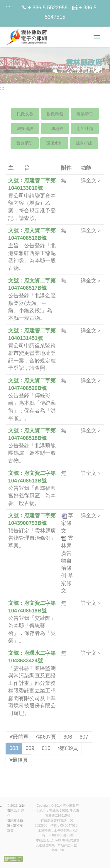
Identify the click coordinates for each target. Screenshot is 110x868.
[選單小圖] (97, 37)
